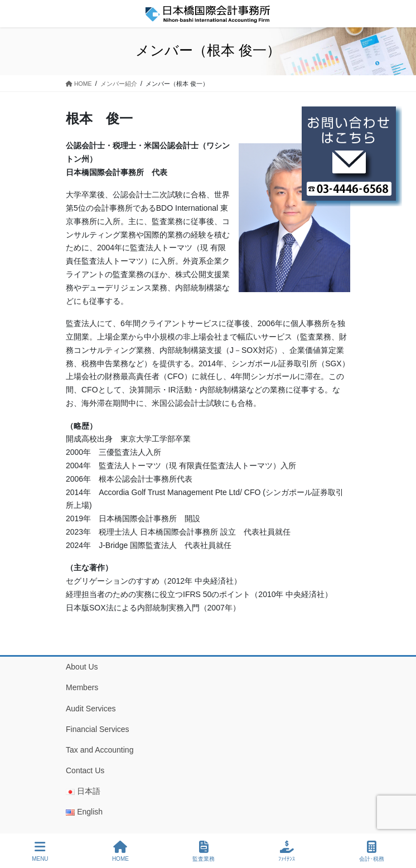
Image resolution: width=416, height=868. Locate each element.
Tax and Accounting (100, 750)
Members (82, 687)
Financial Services (98, 729)
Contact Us (85, 770)
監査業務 (204, 851)
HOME (120, 851)
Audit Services (91, 709)
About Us (82, 667)
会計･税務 (372, 851)
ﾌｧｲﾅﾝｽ (287, 851)
